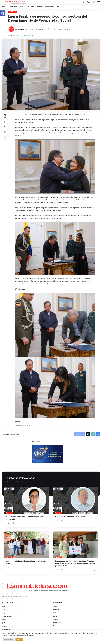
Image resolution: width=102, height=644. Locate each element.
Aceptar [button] (19, 639)
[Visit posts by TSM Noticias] (11, 29)
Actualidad (13, 12)
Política (59, 557)
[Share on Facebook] (17, 36)
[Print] (33, 36)
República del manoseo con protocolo (71, 517)
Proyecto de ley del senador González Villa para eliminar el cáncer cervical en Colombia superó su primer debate (75, 563)
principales (28, 426)
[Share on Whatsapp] (25, 36)
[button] (3, 13)
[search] (84, 2)
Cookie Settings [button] (9, 639)
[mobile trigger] (98, 2)
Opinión (10, 513)
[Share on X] (21, 36)
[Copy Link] (29, 36)
